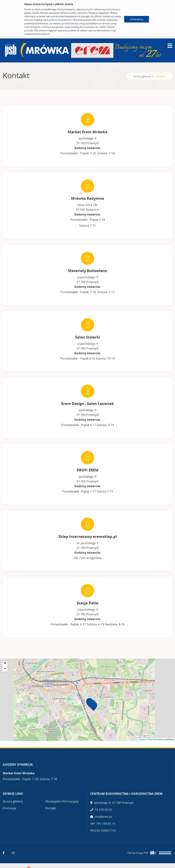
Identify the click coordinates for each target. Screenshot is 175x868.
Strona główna (142, 76)
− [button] (5, 669)
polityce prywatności (60, 20)
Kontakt (51, 808)
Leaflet (142, 739)
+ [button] (5, 663)
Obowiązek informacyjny (62, 801)
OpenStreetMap (156, 739)
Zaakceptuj (137, 19)
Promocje (9, 808)
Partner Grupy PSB (138, 853)
